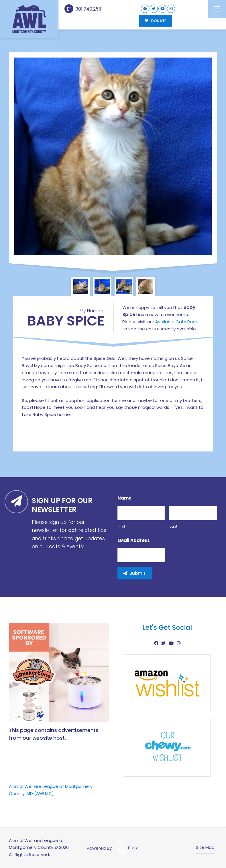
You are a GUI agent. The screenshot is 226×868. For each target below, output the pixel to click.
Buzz (133, 848)
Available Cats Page (177, 322)
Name (124, 498)
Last (174, 526)
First (122, 526)
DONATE (155, 21)
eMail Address (134, 540)
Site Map (205, 847)
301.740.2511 (83, 9)
